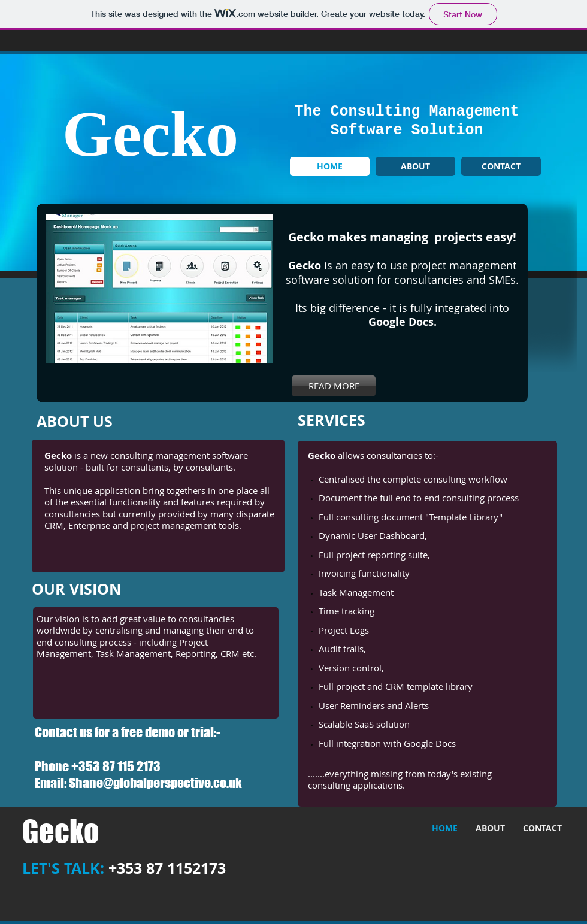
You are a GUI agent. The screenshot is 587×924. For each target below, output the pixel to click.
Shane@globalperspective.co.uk (155, 783)
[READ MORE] (334, 386)
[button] (159, 289)
